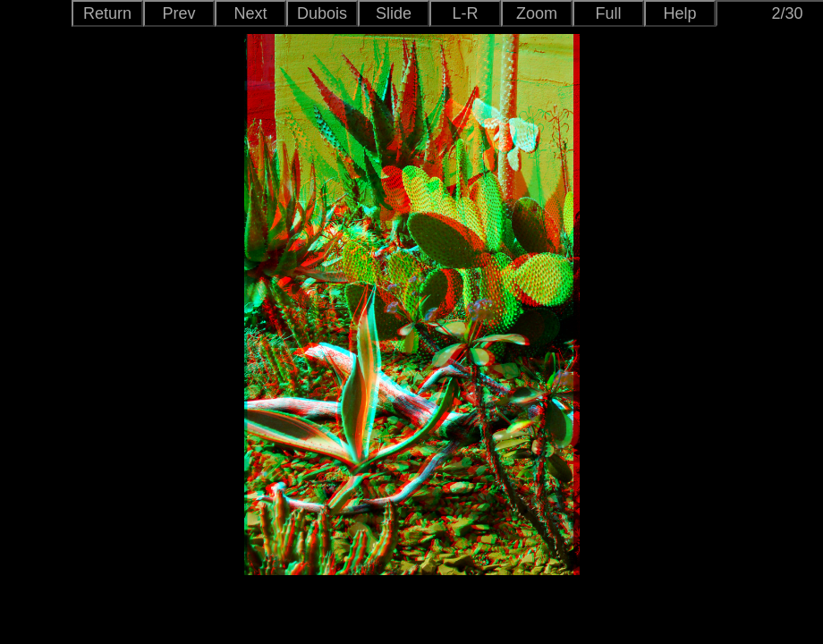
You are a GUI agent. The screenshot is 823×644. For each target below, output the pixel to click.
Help (679, 13)
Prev (178, 13)
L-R (465, 13)
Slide (394, 13)
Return (107, 13)
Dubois (322, 13)
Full (608, 13)
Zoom (537, 13)
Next (250, 13)
